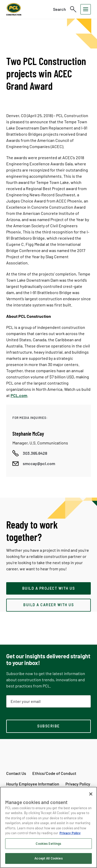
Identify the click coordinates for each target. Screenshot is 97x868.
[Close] (91, 794)
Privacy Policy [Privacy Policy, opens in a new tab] (70, 833)
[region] (48, 827)
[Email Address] (48, 701)
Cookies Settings (48, 843)
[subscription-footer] (48, 726)
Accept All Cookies (48, 858)
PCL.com (19, 395)
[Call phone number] (30, 453)
